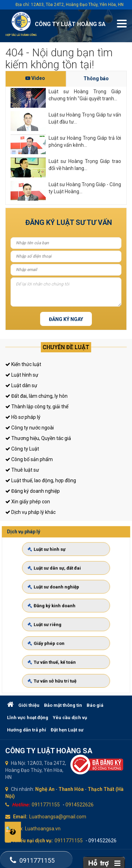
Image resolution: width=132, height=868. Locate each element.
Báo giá (95, 705)
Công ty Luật (22, 449)
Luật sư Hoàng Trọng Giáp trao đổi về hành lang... (85, 165)
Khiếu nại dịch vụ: (33, 841)
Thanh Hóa (71, 789)
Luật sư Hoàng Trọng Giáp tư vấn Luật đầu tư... (85, 118)
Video (35, 78)
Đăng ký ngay (66, 319)
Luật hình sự (22, 375)
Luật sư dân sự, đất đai (60, 581)
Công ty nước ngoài (30, 428)
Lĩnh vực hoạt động (28, 718)
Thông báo (96, 78)
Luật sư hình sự (55, 569)
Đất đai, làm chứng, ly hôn (36, 396)
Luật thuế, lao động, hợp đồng (41, 480)
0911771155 (46, 805)
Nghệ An (45, 789)
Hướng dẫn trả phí (27, 730)
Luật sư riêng (53, 620)
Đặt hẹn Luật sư (67, 730)
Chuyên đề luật (66, 347)
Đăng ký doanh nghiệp (33, 491)
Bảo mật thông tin (63, 705)
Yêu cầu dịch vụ (70, 718)
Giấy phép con (54, 633)
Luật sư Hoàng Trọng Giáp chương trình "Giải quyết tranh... (85, 95)
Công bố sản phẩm (29, 459)
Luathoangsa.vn (43, 829)
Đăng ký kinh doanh (58, 607)
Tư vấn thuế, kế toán (58, 646)
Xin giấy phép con (28, 502)
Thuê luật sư (22, 470)
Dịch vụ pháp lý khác (30, 512)
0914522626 (80, 805)
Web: (18, 829)
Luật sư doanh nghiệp (59, 595)
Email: (20, 817)
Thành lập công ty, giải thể (37, 407)
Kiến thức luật (23, 364)
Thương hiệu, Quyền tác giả (38, 438)
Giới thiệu (29, 705)
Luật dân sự (21, 385)
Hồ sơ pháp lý (23, 417)
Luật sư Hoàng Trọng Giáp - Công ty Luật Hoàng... (85, 188)
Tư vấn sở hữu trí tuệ (58, 658)
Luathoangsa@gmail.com (58, 817)
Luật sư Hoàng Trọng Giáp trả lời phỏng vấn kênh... (85, 141)
